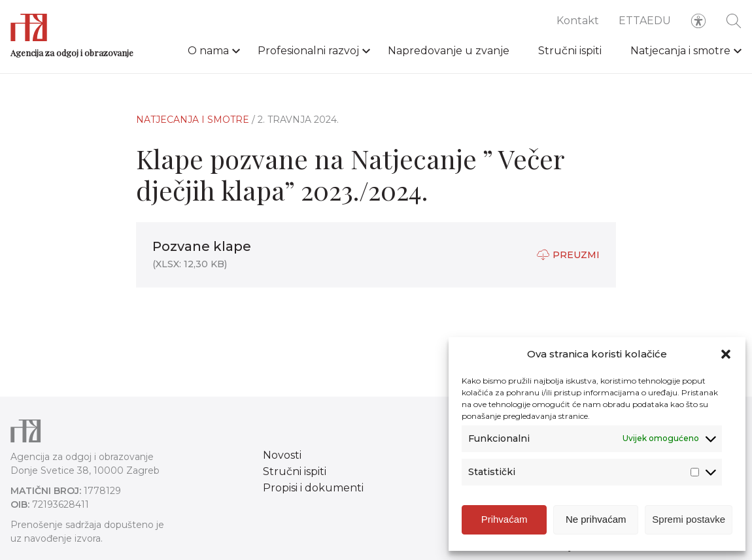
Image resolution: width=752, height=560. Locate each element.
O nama (208, 51)
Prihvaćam (504, 524)
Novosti (282, 455)
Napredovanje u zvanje (449, 51)
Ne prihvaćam (596, 524)
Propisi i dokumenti (313, 488)
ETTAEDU (645, 21)
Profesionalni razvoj (308, 51)
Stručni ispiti (570, 51)
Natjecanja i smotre (680, 51)
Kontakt (578, 21)
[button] (726, 359)
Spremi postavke (689, 524)
